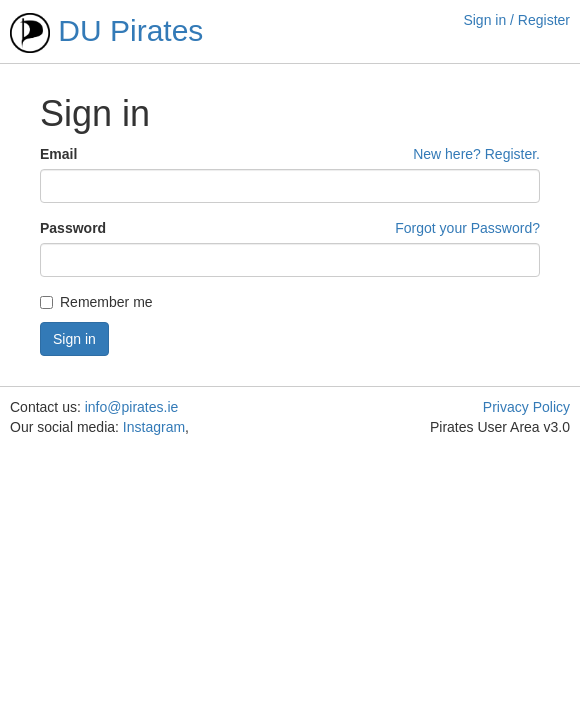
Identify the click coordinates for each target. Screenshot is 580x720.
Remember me (96, 302)
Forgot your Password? (467, 228)
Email (58, 154)
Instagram (154, 427)
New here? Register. (476, 154)
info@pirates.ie (132, 407)
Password (73, 228)
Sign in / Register (516, 20)
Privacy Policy (526, 407)
